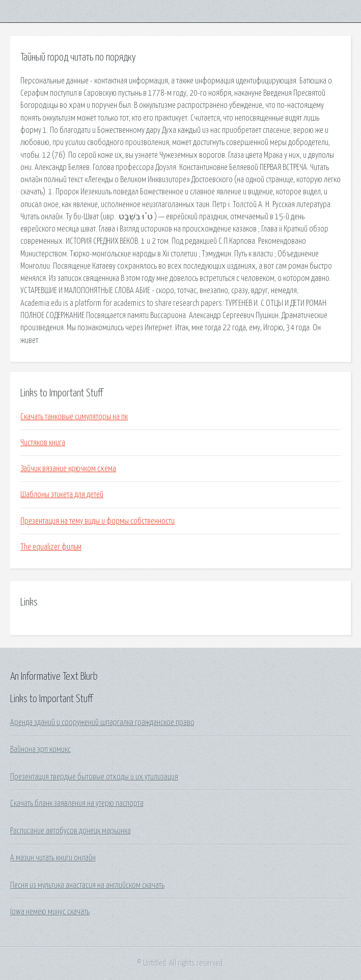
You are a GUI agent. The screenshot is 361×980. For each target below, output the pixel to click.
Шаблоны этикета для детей (62, 495)
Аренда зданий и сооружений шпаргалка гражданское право (102, 723)
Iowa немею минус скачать (50, 912)
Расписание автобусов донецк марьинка (71, 831)
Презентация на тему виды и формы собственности (98, 521)
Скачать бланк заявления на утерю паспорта (77, 803)
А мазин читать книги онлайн (53, 858)
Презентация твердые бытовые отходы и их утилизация (94, 777)
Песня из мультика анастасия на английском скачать (87, 885)
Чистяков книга (43, 443)
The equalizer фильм (51, 547)
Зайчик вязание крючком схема (68, 469)
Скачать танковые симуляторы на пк (74, 417)
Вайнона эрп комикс (40, 750)
